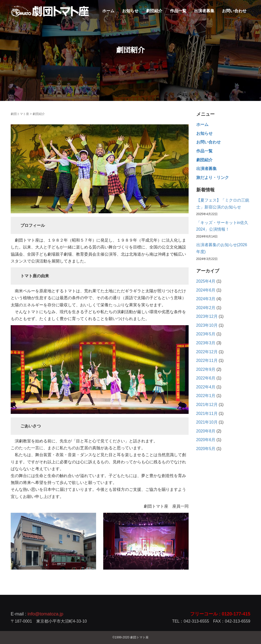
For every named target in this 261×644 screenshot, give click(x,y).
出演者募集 (204, 11)
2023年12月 (207, 316)
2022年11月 (207, 360)
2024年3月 (206, 299)
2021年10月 (207, 422)
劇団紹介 (154, 11)
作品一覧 (178, 11)
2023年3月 (206, 343)
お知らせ (130, 11)
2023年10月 (207, 325)
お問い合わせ (234, 11)
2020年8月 (206, 431)
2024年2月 (206, 308)
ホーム (108, 11)
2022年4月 (206, 387)
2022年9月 (206, 369)
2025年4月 (206, 281)
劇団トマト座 (20, 114)
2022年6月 (206, 378)
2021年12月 (207, 405)
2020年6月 (206, 440)
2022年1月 (206, 396)
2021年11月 (207, 413)
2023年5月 (206, 334)
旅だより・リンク (213, 178)
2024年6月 (206, 290)
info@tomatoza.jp (45, 614)
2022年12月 (207, 352)
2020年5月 (206, 449)
